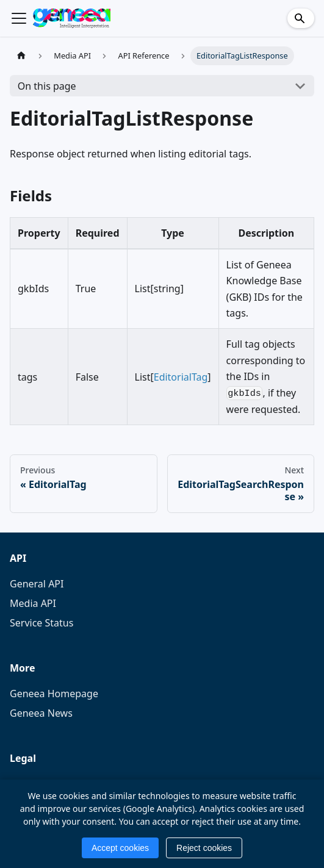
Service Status (41, 623)
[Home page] (21, 56)
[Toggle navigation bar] (19, 18)
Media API (33, 603)
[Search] (301, 18)
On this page (47, 86)
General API (37, 584)
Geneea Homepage (54, 694)
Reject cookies (204, 848)
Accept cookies (120, 848)
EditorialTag (181, 377)
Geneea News (41, 713)
